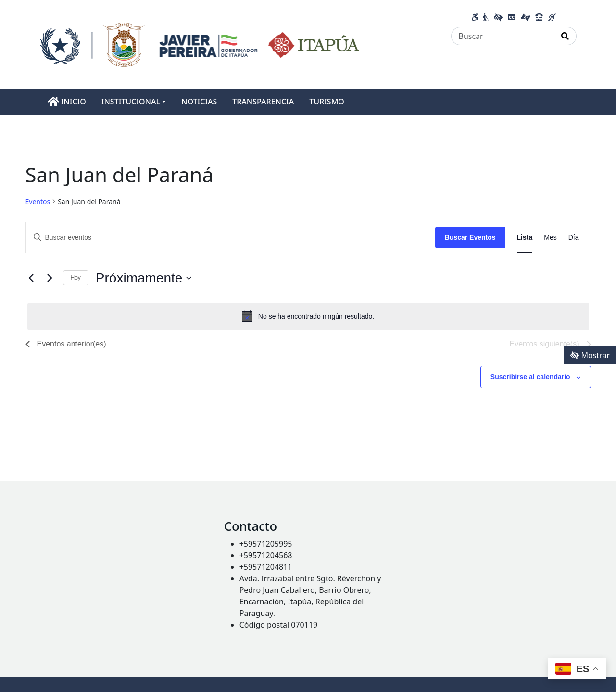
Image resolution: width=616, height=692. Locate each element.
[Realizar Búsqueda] (565, 36)
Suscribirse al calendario (530, 377)
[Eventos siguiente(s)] (50, 278)
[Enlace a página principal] (200, 44)
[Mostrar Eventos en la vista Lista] (525, 237)
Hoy (76, 278)
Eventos (38, 201)
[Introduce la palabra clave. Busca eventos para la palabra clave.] (231, 237)
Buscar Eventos (470, 237)
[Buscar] (503, 36)
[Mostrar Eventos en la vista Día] (574, 237)
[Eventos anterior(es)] (31, 278)
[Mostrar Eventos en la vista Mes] (550, 237)
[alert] (308, 316)
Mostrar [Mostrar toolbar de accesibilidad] (590, 355)
